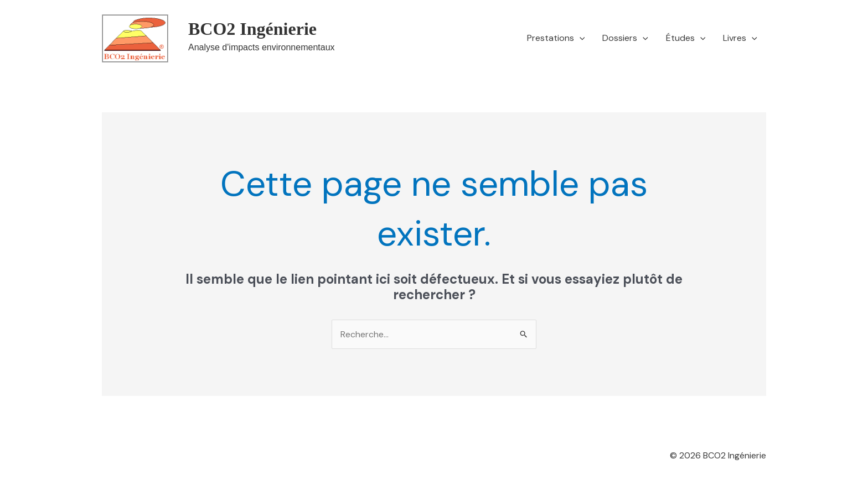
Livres (740, 38)
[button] (580, 38)
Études (686, 38)
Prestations (556, 38)
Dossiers (625, 38)
